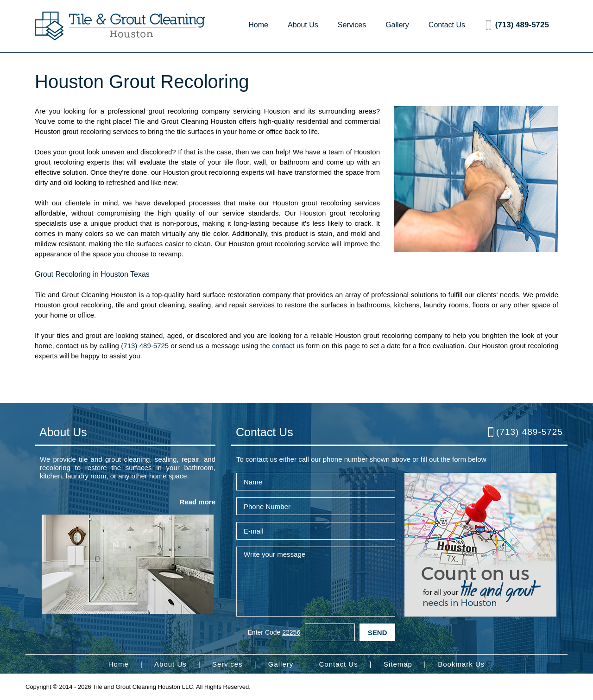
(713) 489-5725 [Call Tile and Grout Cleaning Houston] (522, 25)
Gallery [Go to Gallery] (397, 25)
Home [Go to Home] (258, 25)
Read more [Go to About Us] (197, 502)
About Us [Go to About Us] (303, 25)
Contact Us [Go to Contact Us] (447, 25)
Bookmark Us (461, 664)
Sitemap (398, 664)
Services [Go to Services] (352, 25)
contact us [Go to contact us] (288, 346)
